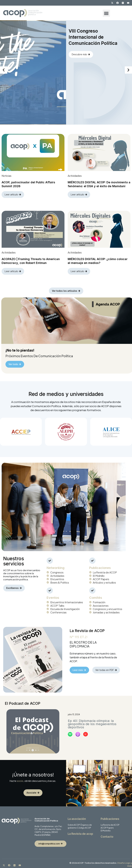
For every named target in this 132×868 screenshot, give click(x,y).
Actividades (75, 175)
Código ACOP (84, 826)
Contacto (107, 835)
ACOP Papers (107, 826)
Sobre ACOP (74, 823)
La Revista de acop (80, 832)
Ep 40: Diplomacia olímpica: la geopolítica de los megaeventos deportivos (92, 722)
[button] (106, 13)
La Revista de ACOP (110, 823)
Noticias (7, 175)
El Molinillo (106, 829)
